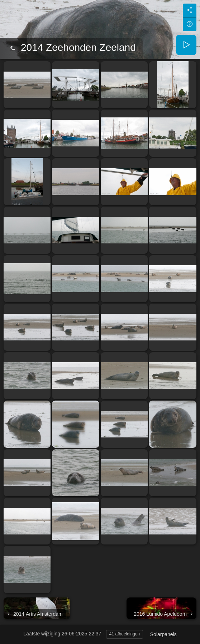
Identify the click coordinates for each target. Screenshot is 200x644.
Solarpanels (163, 634)
